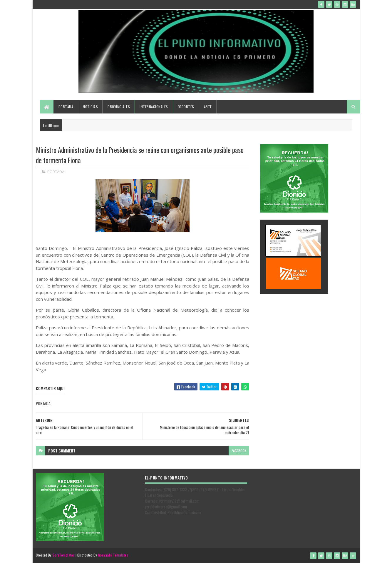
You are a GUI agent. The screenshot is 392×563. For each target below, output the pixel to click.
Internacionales (154, 107)
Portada (66, 107)
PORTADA (56, 172)
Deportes (186, 107)
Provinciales (119, 107)
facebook (239, 451)
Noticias (90, 107)
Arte (208, 107)
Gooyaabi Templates (113, 555)
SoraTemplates (63, 555)
